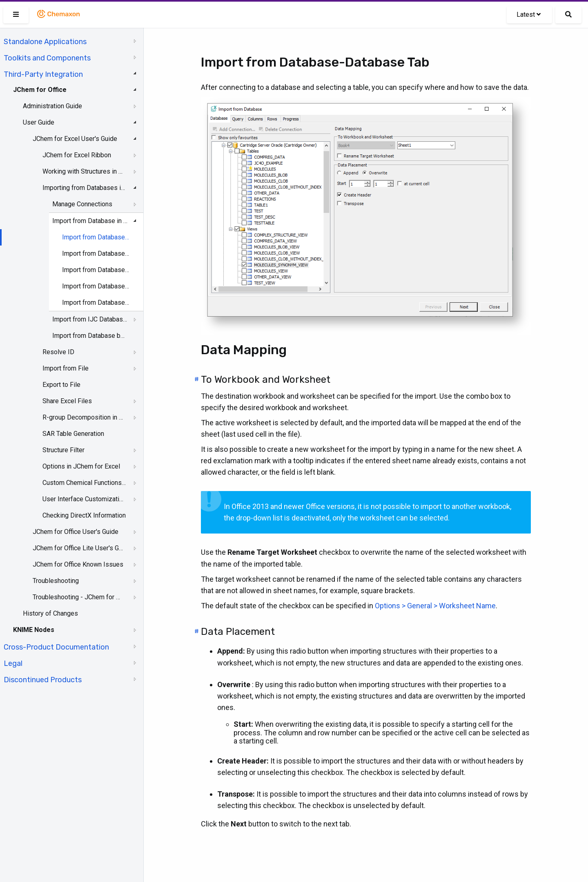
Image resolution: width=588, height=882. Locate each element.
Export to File (61, 385)
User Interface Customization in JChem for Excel (84, 499)
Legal (13, 663)
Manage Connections (82, 204)
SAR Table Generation (73, 434)
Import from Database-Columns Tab (96, 270)
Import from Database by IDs (90, 336)
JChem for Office (40, 90)
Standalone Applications (45, 42)
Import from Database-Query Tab (96, 253)
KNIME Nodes (34, 630)
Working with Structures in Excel (84, 171)
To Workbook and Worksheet (266, 380)
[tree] (72, 360)
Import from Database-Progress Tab (96, 303)
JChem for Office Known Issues (78, 564)
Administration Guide (52, 106)
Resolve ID (58, 352)
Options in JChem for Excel (81, 466)
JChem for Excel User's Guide (75, 139)
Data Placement (238, 632)
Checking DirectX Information (84, 515)
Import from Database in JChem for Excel (90, 221)
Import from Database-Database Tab (96, 237)
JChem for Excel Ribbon (77, 155)
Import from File (66, 368)
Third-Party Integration (43, 74)
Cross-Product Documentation (56, 647)
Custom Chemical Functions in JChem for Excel (84, 483)
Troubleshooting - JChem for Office (78, 597)
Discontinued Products (43, 680)
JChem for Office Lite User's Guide (78, 548)
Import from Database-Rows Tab (96, 286)
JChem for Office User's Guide (76, 532)
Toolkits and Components (47, 58)
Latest (529, 15)
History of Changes (50, 613)
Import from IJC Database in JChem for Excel (90, 319)
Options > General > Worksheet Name (435, 606)
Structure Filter (63, 450)
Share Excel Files (67, 401)
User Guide (39, 122)
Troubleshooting (56, 581)
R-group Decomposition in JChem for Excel (84, 417)
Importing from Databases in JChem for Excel (84, 188)
